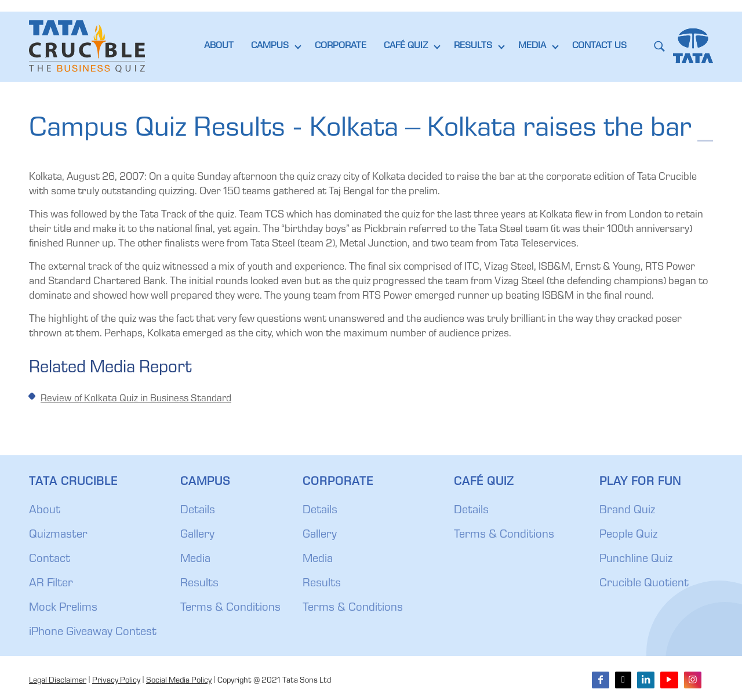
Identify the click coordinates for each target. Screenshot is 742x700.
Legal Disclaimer (58, 681)
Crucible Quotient (644, 584)
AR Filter (51, 584)
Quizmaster (58, 535)
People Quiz (628, 535)
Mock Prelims (63, 608)
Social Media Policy (179, 681)
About (45, 511)
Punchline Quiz (636, 560)
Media (195, 560)
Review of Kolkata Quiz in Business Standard (136, 399)
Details (198, 511)
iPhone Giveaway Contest (93, 633)
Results (199, 584)
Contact (50, 560)
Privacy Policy (116, 681)
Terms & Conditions (230, 608)
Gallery (197, 535)
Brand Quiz (627, 511)
